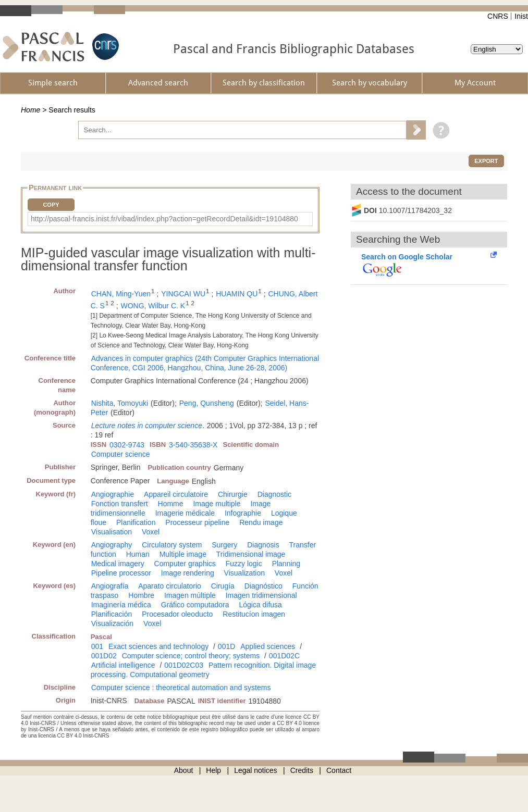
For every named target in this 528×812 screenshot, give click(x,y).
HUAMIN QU (237, 294)
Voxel (151, 532)
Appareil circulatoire (176, 494)
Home (30, 110)
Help (213, 770)
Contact (339, 770)
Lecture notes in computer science (147, 426)
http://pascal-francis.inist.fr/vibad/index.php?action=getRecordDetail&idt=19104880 (164, 219)
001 (97, 646)
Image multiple (217, 504)
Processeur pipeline (197, 522)
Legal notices (256, 770)
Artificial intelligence (123, 665)
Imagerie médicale (185, 513)
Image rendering (188, 573)
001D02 (104, 656)
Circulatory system (172, 545)
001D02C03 (184, 665)
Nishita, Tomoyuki (120, 403)
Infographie (243, 513)
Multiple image (183, 554)
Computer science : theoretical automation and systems (181, 688)
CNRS (498, 16)
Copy (51, 205)
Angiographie (113, 494)
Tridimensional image (251, 554)
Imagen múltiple (190, 595)
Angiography (112, 545)
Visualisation (112, 532)
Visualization (244, 573)
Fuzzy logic (244, 564)
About (184, 770)
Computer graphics (185, 564)
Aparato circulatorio (170, 586)
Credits (302, 770)
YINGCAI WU (183, 294)
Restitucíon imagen (254, 614)
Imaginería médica (121, 605)
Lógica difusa (260, 605)
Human (138, 554)
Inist (521, 16)
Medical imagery (118, 564)
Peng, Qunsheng (207, 403)
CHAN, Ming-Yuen (121, 294)
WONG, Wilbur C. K (153, 306)
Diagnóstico (263, 586)
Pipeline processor (121, 573)
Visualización (112, 623)
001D (226, 646)
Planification (136, 522)
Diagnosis (263, 545)
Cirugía (223, 586)
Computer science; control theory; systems (191, 656)
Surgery (224, 545)
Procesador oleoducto (177, 614)
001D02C (284, 656)
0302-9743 (127, 445)
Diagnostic (274, 494)
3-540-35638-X (193, 445)
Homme (171, 504)
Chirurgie (233, 494)
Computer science (121, 454)
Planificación (112, 614)
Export (486, 161)
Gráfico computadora (195, 605)
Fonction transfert (120, 504)
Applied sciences (268, 646)
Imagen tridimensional (261, 595)
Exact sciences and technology (158, 646)
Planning (286, 564)
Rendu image (261, 522)
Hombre (141, 595)
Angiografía (110, 586)
